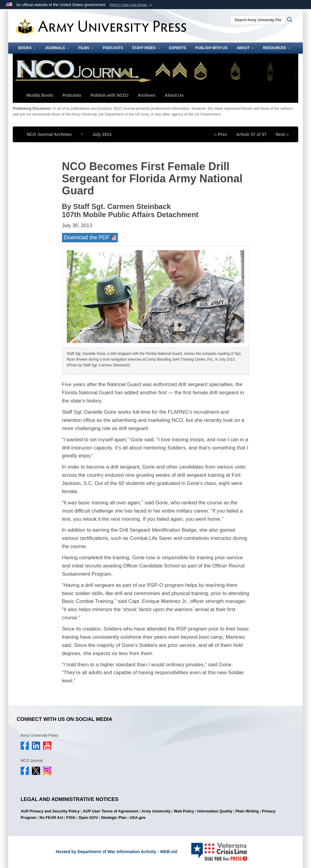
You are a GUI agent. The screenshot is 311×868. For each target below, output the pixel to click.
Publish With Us (212, 48)
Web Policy (184, 811)
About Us (174, 95)
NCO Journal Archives (49, 134)
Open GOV (88, 818)
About (245, 48)
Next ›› (282, 134)
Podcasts (113, 48)
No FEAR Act (51, 818)
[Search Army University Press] (258, 20)
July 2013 (102, 134)
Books (27, 48)
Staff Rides (146, 48)
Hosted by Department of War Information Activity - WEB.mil (116, 852)
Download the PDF (90, 237)
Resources (277, 48)
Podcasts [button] (72, 95)
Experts (178, 48)
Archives (147, 95)
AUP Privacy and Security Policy (50, 811)
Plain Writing (247, 811)
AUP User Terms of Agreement (111, 811)
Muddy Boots (40, 95)
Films (86, 48)
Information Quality (215, 811)
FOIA (71, 818)
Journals (57, 48)
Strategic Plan (114, 818)
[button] (131, 5)
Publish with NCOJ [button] (109, 95)
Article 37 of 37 (251, 134)
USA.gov (138, 818)
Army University (156, 811)
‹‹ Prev (220, 134)
